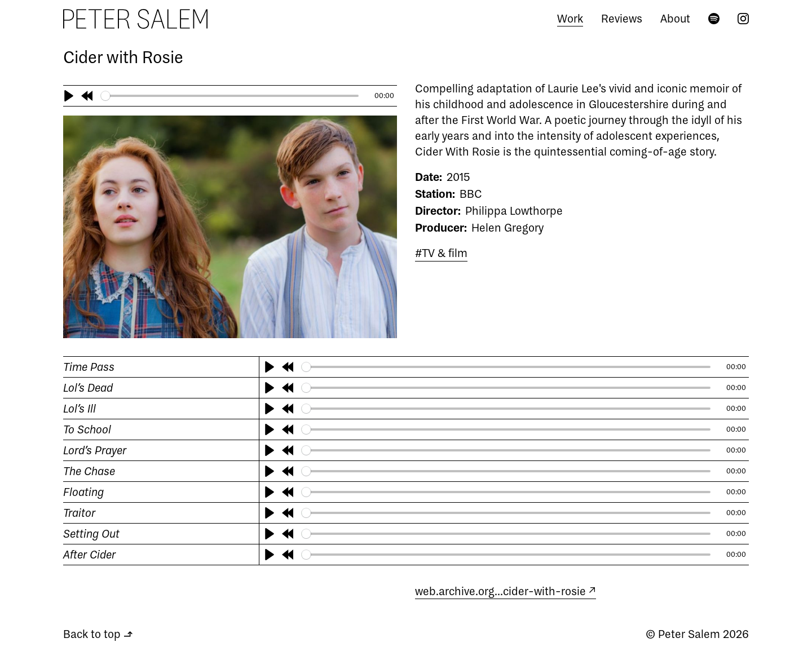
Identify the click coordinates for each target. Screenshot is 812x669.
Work (570, 18)
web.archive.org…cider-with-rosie (500, 591)
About (675, 18)
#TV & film (441, 253)
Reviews (622, 18)
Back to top (98, 634)
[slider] (230, 96)
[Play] (69, 96)
